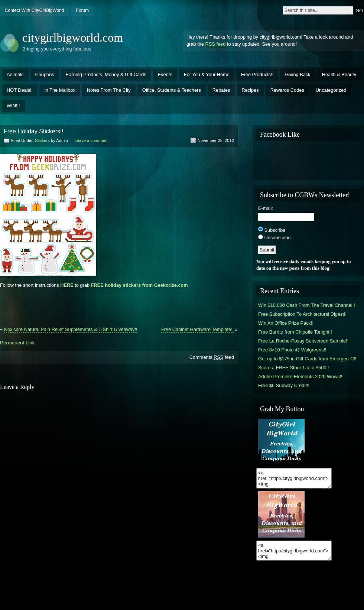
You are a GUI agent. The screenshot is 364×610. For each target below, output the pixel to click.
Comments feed (212, 357)
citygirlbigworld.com (73, 38)
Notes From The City (109, 90)
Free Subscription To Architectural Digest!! (302, 314)
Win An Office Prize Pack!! (286, 323)
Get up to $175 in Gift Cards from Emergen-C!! (307, 359)
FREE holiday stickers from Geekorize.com (139, 285)
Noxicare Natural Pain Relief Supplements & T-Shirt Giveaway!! (71, 329)
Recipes (250, 90)
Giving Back (298, 74)
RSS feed (216, 44)
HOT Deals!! (20, 90)
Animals (15, 74)
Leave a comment (91, 140)
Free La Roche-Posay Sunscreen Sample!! (303, 341)
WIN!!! (13, 106)
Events (165, 74)
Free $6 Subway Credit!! (284, 385)
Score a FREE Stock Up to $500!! (294, 368)
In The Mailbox (60, 90)
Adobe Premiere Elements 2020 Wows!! (300, 377)
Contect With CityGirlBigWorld (35, 10)
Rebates (221, 90)
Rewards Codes (287, 90)
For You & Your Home (207, 74)
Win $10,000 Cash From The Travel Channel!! (307, 305)
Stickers (42, 140)
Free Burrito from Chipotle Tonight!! (295, 332)
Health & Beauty (339, 74)
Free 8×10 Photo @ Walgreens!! (292, 350)
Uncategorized (331, 90)
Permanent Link (17, 343)
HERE (67, 285)
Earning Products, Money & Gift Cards (106, 74)
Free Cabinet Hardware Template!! (197, 329)
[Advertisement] (119, 304)
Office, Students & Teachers (172, 90)
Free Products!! (257, 74)
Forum (83, 10)
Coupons (45, 74)
